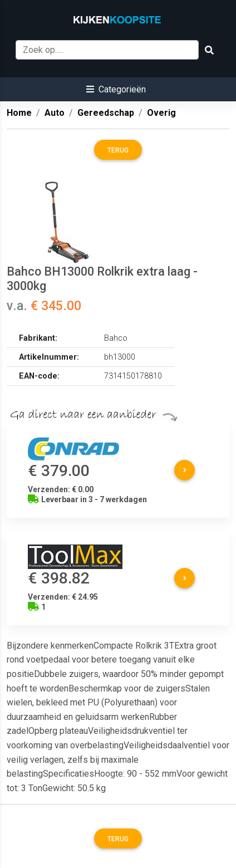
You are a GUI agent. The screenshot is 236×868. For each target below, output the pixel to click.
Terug (118, 150)
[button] (116, 89)
